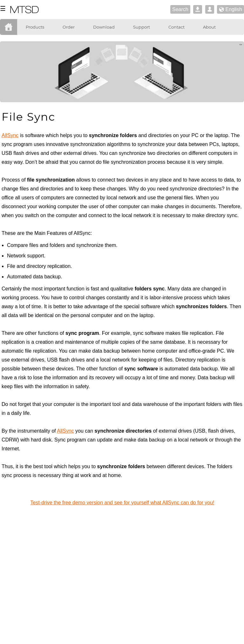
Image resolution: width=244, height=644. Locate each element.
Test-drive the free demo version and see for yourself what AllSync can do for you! (122, 503)
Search (180, 9)
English (230, 10)
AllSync (10, 135)
